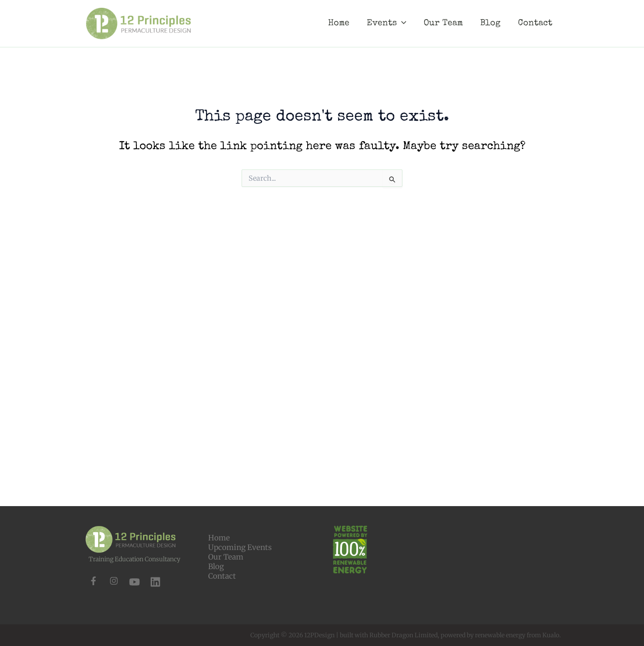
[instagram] (114, 557)
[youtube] (134, 558)
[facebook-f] (93, 557)
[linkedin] (155, 558)
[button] (566, 627)
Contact (222, 552)
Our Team (226, 533)
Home (219, 513)
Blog (216, 542)
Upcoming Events (240, 523)
